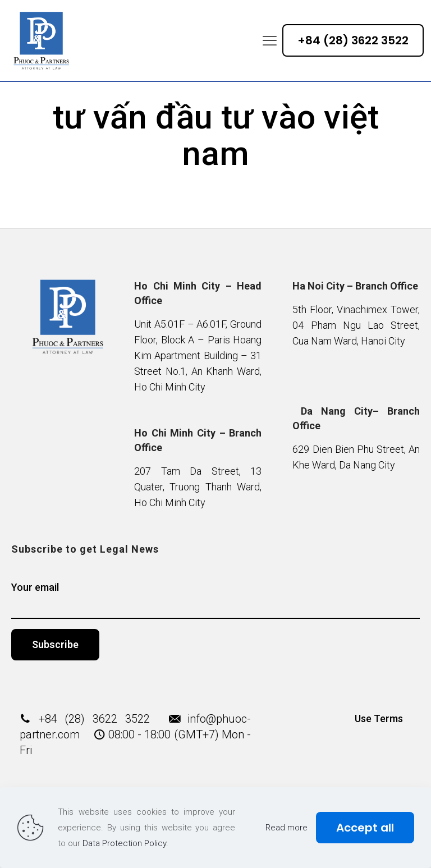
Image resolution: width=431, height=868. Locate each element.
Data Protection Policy (124, 843)
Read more (286, 828)
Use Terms (379, 718)
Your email (216, 600)
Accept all (365, 828)
